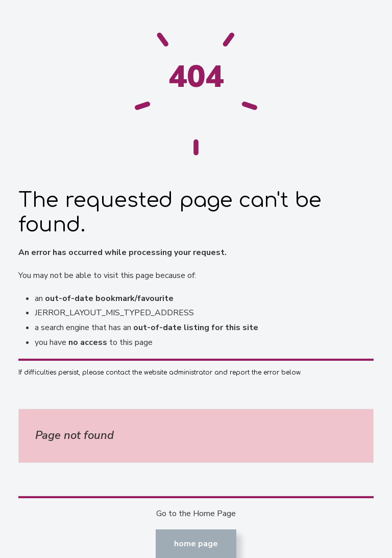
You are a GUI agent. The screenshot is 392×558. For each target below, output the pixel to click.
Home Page (196, 544)
